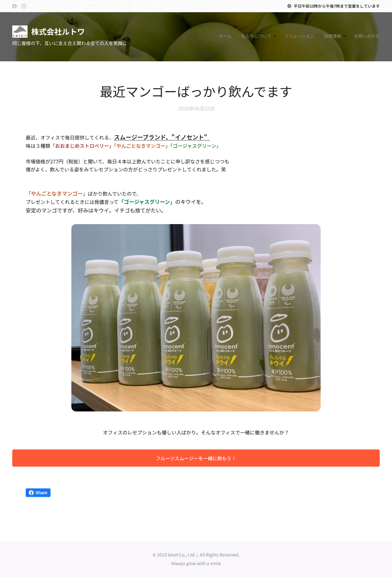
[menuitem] (336, 37)
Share (38, 493)
